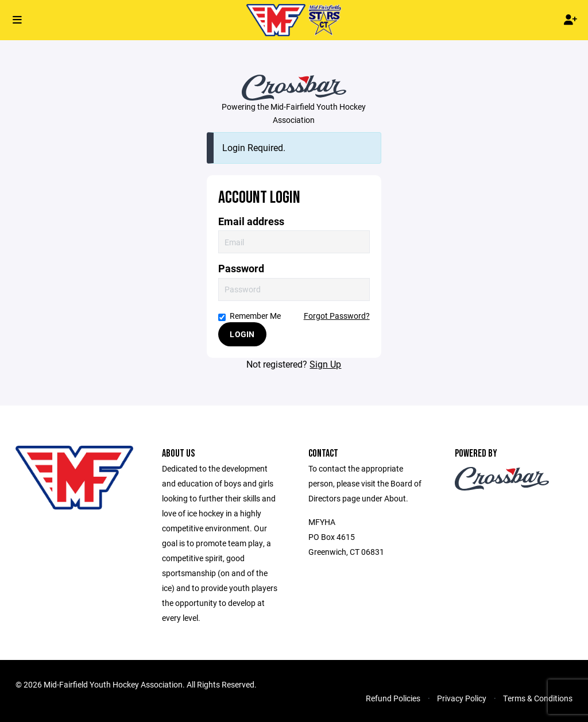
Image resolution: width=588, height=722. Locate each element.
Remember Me (249, 316)
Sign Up (325, 364)
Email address (251, 221)
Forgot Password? (337, 316)
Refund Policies (393, 698)
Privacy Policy (462, 698)
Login (242, 334)
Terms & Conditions (538, 698)
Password (241, 269)
